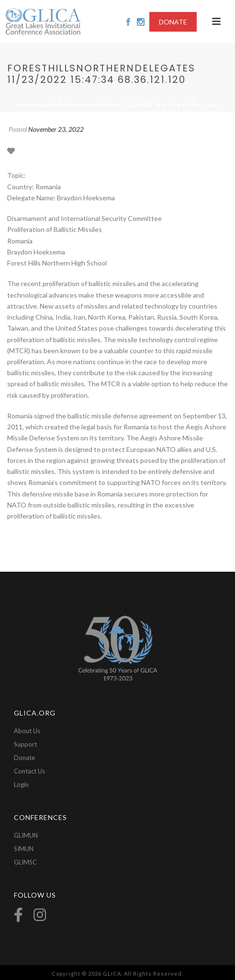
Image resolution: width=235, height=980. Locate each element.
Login (21, 784)
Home (48, 100)
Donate (24, 758)
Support (25, 744)
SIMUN (24, 849)
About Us (27, 731)
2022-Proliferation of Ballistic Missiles (127, 100)
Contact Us (29, 771)
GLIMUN (26, 835)
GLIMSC (25, 862)
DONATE (173, 22)
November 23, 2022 (56, 129)
